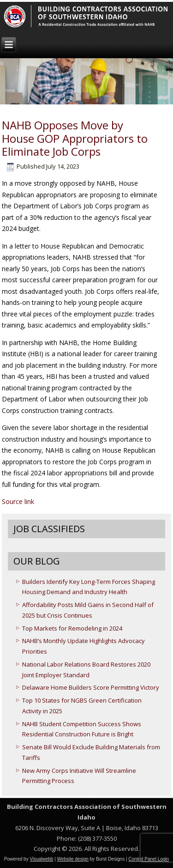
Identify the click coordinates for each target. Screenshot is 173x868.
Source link (18, 501)
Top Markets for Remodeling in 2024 (72, 628)
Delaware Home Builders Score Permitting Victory (91, 687)
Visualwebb (41, 859)
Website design (73, 859)
